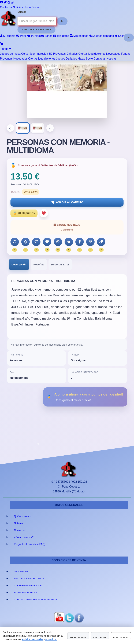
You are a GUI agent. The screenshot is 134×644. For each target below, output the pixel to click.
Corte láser (28, 54)
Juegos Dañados (66, 59)
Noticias (18, 7)
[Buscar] (62, 21)
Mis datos (61, 36)
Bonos (46, 36)
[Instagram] (12, 2)
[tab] (19, 264)
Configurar (100, 638)
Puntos (33, 36)
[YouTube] (2, 2)
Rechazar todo (78, 638)
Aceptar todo (121, 638)
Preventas (59, 54)
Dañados (72, 54)
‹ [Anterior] (10, 128)
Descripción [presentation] (19, 264)
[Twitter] (5, 2)
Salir (119, 36)
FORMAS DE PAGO (25, 592)
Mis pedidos (79, 36)
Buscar (22, 12)
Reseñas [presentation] (39, 264)
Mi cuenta (8, 36)
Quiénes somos (23, 516)
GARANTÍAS (21, 572)
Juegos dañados (101, 36)
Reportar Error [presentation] (60, 264)
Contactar (6, 7)
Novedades (113, 54)
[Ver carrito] (2, 44)
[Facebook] (9, 2)
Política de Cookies (33, 639)
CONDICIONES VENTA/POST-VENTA (36, 599)
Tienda (5, 49)
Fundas (126, 54)
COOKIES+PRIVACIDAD (28, 586)
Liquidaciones (97, 54)
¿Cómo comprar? (24, 537)
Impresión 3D (44, 54)
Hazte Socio (31, 7)
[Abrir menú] (129, 38)
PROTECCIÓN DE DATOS (29, 579)
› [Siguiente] (50, 128)
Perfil (21, 36)
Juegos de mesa (10, 54)
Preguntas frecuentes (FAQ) (30, 544)
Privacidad (51, 639)
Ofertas (83, 54)
